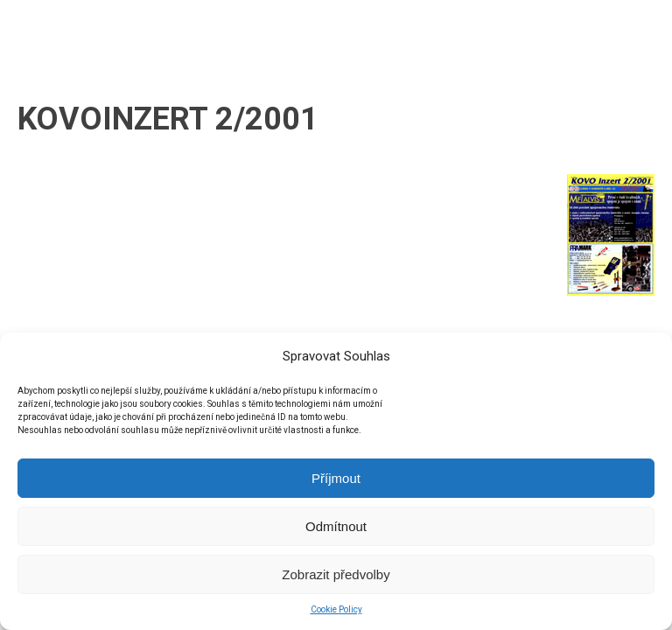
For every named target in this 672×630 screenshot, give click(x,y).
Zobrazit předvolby (336, 574)
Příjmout (336, 478)
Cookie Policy (336, 609)
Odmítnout (336, 526)
